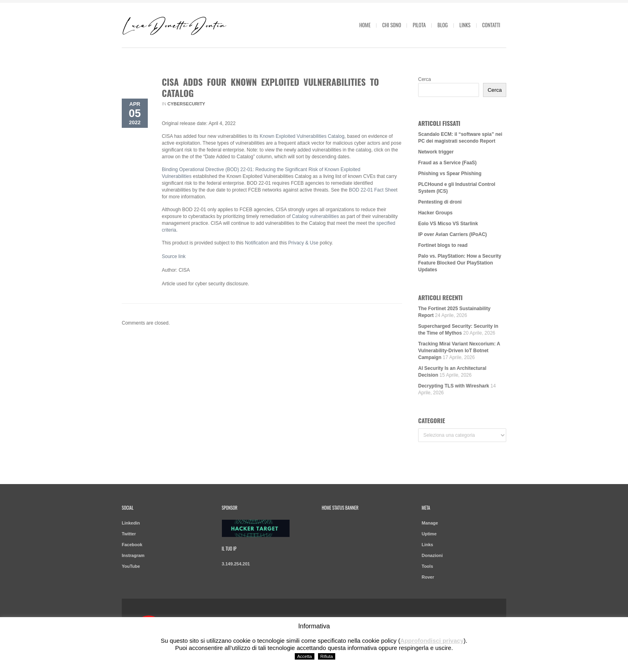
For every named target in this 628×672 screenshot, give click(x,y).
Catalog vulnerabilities (315, 216)
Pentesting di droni (440, 202)
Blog (443, 25)
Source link (174, 256)
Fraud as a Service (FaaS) (447, 163)
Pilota (419, 25)
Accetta (305, 656)
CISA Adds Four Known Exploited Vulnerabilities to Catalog (270, 87)
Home (365, 25)
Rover (428, 577)
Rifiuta (327, 656)
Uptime (429, 534)
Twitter (129, 534)
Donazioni (432, 555)
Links (465, 25)
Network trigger (436, 152)
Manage (430, 523)
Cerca (425, 79)
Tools (428, 566)
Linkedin (131, 523)
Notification (257, 243)
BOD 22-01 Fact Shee (372, 190)
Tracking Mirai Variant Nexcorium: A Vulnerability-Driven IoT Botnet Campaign (459, 351)
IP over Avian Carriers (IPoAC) (453, 234)
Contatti (491, 25)
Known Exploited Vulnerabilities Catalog (302, 136)
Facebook (132, 545)
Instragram (133, 555)
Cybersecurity (186, 104)
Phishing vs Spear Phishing (450, 174)
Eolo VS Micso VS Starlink (448, 224)
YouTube (131, 566)
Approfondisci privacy (432, 641)
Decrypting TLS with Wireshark (454, 386)
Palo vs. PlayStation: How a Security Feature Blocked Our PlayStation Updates (460, 263)
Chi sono (391, 25)
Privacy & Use (303, 243)
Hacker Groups (435, 213)
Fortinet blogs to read (443, 245)
